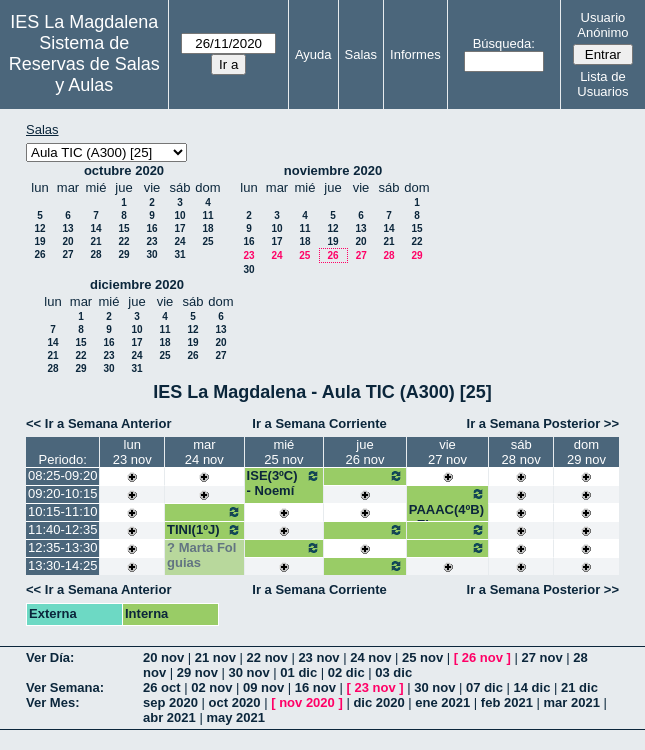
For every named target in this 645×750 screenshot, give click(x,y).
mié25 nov (283, 452)
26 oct (162, 687)
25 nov (422, 657)
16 (151, 228)
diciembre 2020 (137, 284)
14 (95, 228)
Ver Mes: (52, 702)
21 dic (579, 687)
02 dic (346, 672)
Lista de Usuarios (602, 84)
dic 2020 (378, 702)
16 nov (315, 687)
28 (95, 254)
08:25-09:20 (62, 475)
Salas (361, 54)
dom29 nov (586, 452)
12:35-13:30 (62, 547)
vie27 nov (447, 452)
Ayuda (313, 54)
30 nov (249, 672)
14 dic (532, 687)
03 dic (393, 672)
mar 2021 (572, 702)
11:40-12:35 (62, 529)
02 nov (211, 687)
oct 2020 (235, 702)
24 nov (370, 657)
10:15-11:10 (62, 511)
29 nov (197, 672)
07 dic (484, 687)
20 (67, 241)
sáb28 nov (521, 452)
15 (123, 228)
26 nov (482, 657)
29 (123, 254)
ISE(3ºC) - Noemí (284, 483)
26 (39, 254)
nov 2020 (307, 702)
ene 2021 (442, 702)
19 (39, 241)
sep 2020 (170, 702)
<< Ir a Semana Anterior (98, 423)
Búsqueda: (504, 43)
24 (179, 241)
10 (179, 215)
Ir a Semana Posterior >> (543, 423)
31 (179, 254)
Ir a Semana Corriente (319, 423)
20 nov (163, 657)
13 (67, 228)
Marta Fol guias (201, 555)
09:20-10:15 (62, 493)
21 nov (215, 657)
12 (39, 228)
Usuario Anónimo (602, 25)
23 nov (318, 657)
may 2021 (235, 717)
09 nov (263, 687)
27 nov (541, 657)
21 (95, 241)
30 (151, 254)
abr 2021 (169, 717)
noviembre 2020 (333, 170)
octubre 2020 (124, 170)
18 (207, 228)
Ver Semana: (65, 687)
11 (207, 215)
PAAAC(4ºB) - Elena (448, 509)
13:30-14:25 (62, 565)
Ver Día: (50, 657)
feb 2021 (507, 702)
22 (123, 241)
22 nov (267, 657)
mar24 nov (204, 452)
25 (207, 241)
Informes (415, 54)
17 (179, 228)
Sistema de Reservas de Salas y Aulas (84, 64)
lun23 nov (132, 452)
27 (67, 254)
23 (151, 241)
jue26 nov (364, 452)
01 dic (298, 672)
